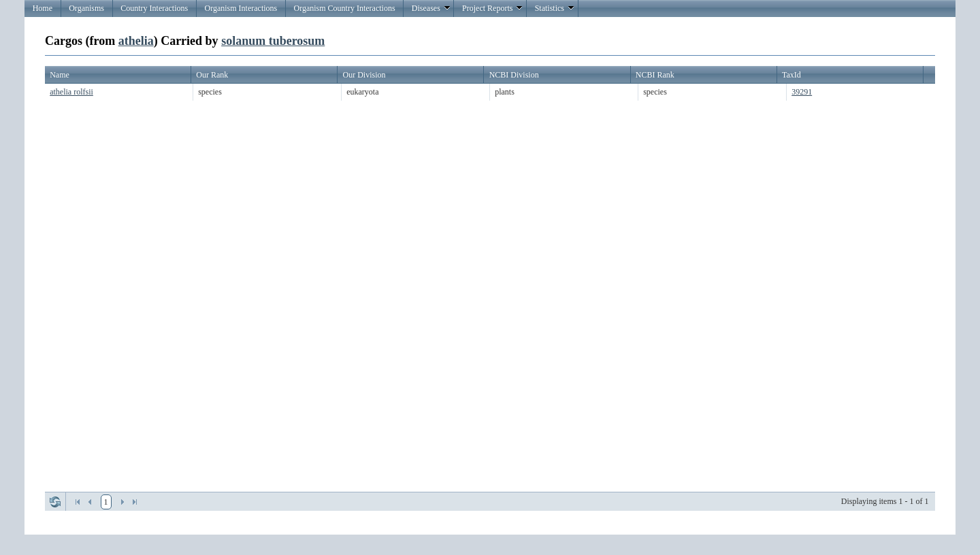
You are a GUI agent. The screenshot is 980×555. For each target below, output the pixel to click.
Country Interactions (154, 8)
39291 (802, 92)
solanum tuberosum (273, 41)
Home (43, 8)
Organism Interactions (241, 8)
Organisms (86, 8)
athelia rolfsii (71, 92)
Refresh (55, 502)
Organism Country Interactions (344, 8)
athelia (136, 41)
